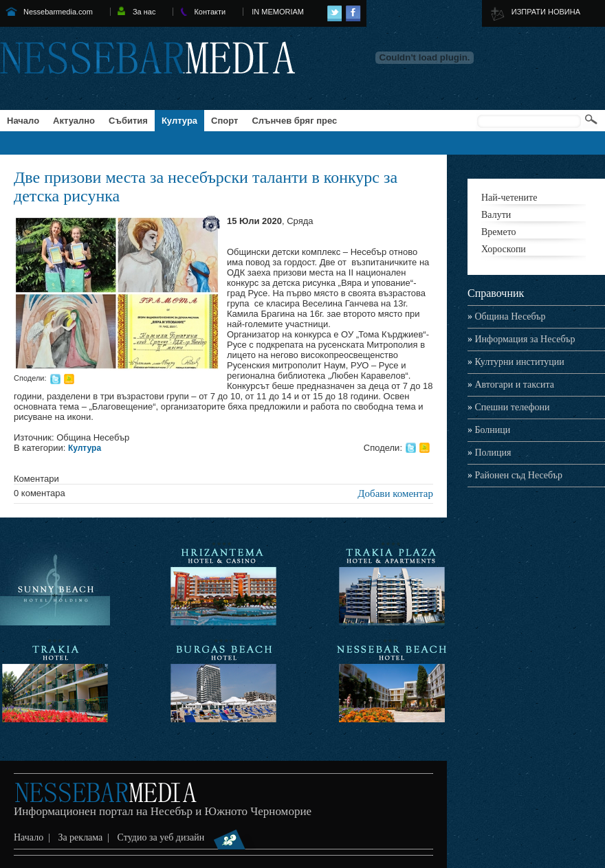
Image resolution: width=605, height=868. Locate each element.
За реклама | (86, 837)
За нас (144, 12)
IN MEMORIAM (278, 12)
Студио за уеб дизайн (187, 838)
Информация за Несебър (521, 339)
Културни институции (516, 362)
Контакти (210, 12)
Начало (23, 121)
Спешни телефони (509, 407)
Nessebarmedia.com (58, 12)
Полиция (489, 453)
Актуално (74, 121)
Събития (128, 121)
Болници (489, 430)
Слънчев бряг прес (294, 121)
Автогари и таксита (511, 385)
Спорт (224, 121)
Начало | (34, 837)
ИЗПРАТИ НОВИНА (546, 12)
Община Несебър (507, 316)
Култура (179, 121)
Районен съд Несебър (515, 475)
